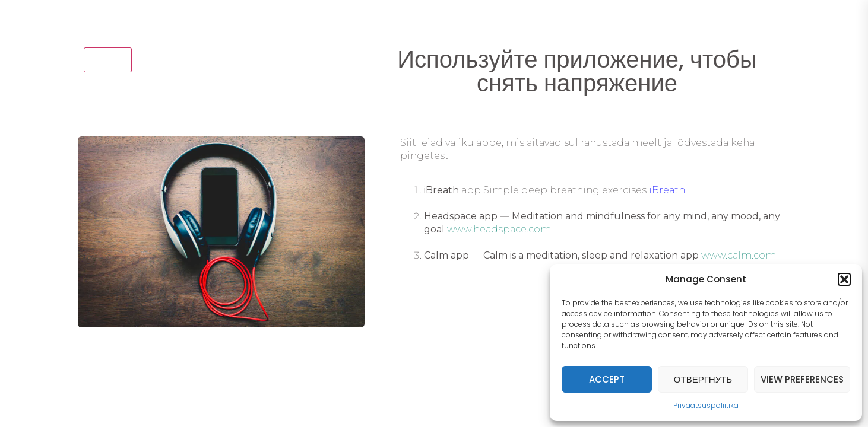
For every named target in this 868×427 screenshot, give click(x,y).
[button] (844, 279)
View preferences (802, 379)
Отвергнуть (703, 379)
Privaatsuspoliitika (706, 405)
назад (108, 59)
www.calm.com (739, 255)
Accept (607, 379)
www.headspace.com (499, 229)
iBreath (667, 190)
